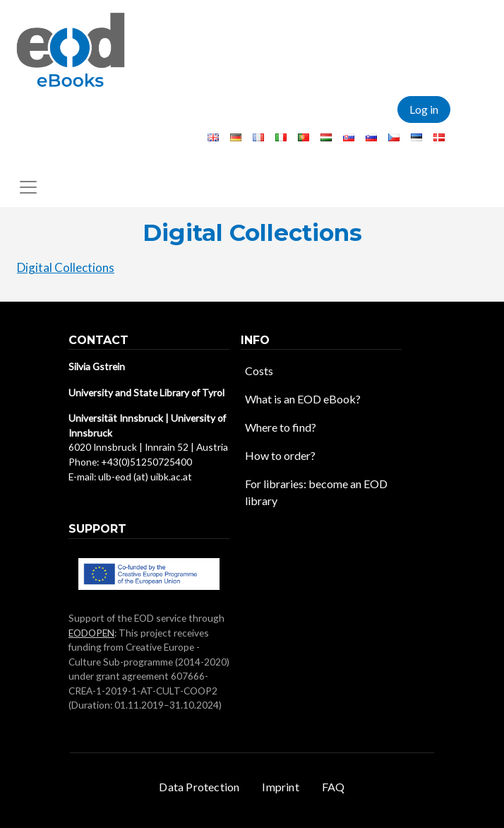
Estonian (416, 137)
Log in (424, 109)
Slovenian (371, 137)
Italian (281, 137)
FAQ (334, 787)
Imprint (280, 787)
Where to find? (281, 427)
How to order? (280, 455)
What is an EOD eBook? (303, 399)
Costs (259, 371)
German (236, 137)
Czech (394, 137)
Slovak (349, 137)
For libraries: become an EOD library (316, 492)
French (258, 137)
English (213, 137)
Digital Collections (66, 267)
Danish (439, 137)
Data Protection (199, 787)
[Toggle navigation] (28, 187)
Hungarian (326, 137)
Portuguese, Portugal (304, 137)
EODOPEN (91, 633)
